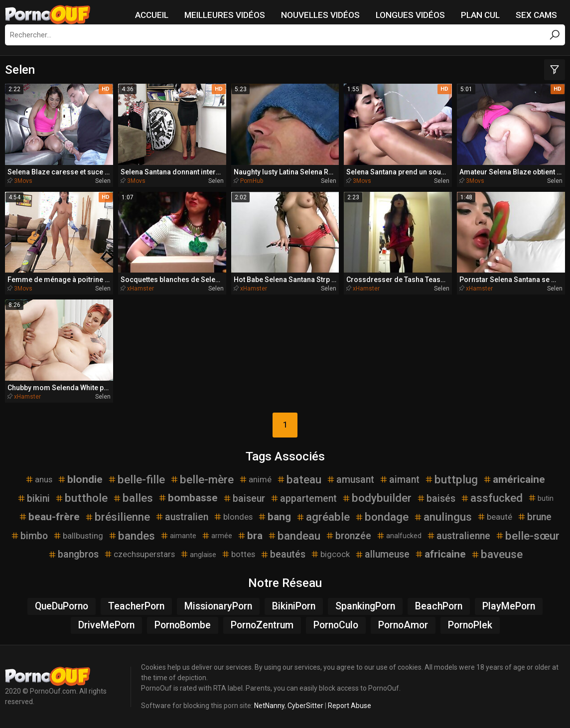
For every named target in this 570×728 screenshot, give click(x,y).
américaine (514, 479)
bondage (382, 517)
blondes (233, 517)
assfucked (492, 498)
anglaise (198, 554)
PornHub (252, 181)
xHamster (141, 289)
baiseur (244, 499)
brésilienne (117, 517)
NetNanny (269, 706)
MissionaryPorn (218, 606)
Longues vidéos (410, 15)
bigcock (330, 554)
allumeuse (382, 554)
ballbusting (78, 536)
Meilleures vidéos (225, 15)
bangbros (73, 554)
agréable (323, 517)
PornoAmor (403, 625)
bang (274, 517)
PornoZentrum (262, 625)
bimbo (29, 536)
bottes (238, 554)
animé (255, 479)
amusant (350, 480)
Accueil (152, 15)
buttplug (451, 479)
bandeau (294, 536)
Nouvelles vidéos (320, 15)
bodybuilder (377, 498)
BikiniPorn (294, 606)
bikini (33, 499)
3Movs (23, 181)
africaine (440, 554)
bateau (299, 479)
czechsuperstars (139, 554)
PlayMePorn (509, 606)
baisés (436, 499)
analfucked (399, 536)
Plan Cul (480, 15)
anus (39, 479)
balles (133, 498)
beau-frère (49, 517)
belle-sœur (527, 536)
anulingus (443, 517)
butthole (81, 498)
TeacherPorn (136, 606)
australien (182, 517)
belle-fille (136, 479)
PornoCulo (336, 625)
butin (541, 498)
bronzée (348, 536)
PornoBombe (183, 625)
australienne (458, 536)
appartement (303, 499)
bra (250, 536)
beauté (495, 517)
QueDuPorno (62, 606)
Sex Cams (536, 15)
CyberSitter (305, 706)
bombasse (188, 498)
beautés (283, 554)
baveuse (497, 554)
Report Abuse (350, 706)
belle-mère (202, 479)
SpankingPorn (365, 606)
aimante (178, 536)
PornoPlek (470, 625)
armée (217, 536)
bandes (132, 536)
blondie (80, 479)
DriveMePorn (106, 625)
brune (534, 517)
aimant (399, 480)
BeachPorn (439, 606)
